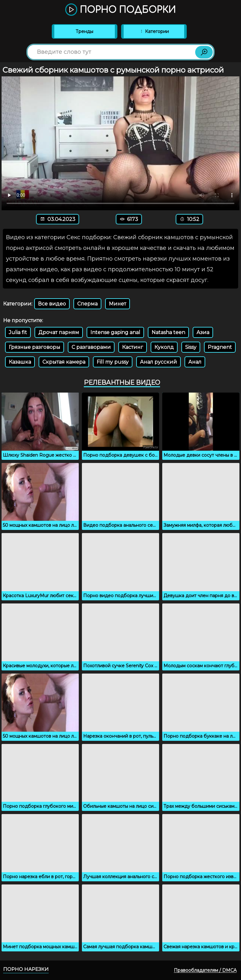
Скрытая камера (64, 362)
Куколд (164, 347)
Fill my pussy (113, 362)
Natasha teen (168, 332)
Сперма (87, 304)
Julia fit (18, 332)
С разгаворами (91, 347)
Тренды (84, 31)
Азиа (203, 332)
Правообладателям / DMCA (205, 970)
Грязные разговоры (35, 347)
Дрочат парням (59, 332)
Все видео (52, 304)
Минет (118, 304)
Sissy (191, 347)
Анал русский (158, 362)
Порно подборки (120, 10)
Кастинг (133, 347)
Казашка (20, 362)
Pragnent (220, 347)
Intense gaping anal (115, 332)
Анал (195, 362)
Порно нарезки (26, 969)
